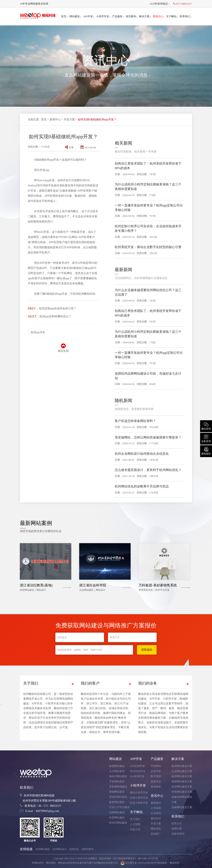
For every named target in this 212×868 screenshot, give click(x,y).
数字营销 (156, 776)
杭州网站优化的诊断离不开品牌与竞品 (142, 486)
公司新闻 (156, 808)
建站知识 (156, 818)
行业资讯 (156, 813)
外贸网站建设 (117, 818)
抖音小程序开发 (139, 803)
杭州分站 (74, 849)
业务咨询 (206, 438)
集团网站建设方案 (182, 766)
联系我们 (185, 16)
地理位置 (177, 829)
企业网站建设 (117, 771)
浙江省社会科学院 (93, 585)
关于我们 (135, 819)
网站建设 (75, 16)
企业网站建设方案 (182, 771)
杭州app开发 (38, 332)
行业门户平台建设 (119, 807)
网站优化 (156, 829)
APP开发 (89, 16)
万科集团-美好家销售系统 (158, 585)
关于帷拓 (172, 16)
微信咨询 (206, 426)
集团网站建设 (117, 766)
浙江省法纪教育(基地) (36, 585)
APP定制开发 (138, 766)
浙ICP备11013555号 (148, 858)
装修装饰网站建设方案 (182, 799)
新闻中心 (55, 119)
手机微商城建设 (118, 787)
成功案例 (131, 16)
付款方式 (135, 829)
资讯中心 (158, 16)
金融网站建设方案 (182, 807)
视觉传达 (156, 781)
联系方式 (177, 823)
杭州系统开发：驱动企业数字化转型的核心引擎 (148, 247)
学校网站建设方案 (182, 792)
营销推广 (156, 834)
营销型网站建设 (118, 797)
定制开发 (156, 771)
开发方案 (69, 119)
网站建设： (163, 863)
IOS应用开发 (137, 776)
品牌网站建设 (117, 812)
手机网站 (156, 766)
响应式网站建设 (118, 776)
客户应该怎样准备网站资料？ (135, 421)
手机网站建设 (117, 781)
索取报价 (206, 451)
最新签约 (156, 803)
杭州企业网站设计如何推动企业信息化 (142, 454)
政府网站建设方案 (182, 776)
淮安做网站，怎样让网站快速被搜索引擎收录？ (148, 437)
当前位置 (33, 119)
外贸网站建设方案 (182, 787)
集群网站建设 (117, 802)
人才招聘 (135, 824)
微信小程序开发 (139, 793)
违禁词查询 (178, 834)
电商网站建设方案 (182, 781)
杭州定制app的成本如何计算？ (58, 308)
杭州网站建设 (43, 849)
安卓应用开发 (138, 771)
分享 (69, 147)
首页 (64, 16)
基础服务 (156, 787)
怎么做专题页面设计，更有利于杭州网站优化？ (148, 470)
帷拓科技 (174, 863)
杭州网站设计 (60, 849)
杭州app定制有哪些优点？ (55, 316)
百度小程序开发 (139, 798)
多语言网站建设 (118, 823)
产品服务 (118, 16)
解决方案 (145, 16)
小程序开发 (103, 16)
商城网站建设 (117, 792)
